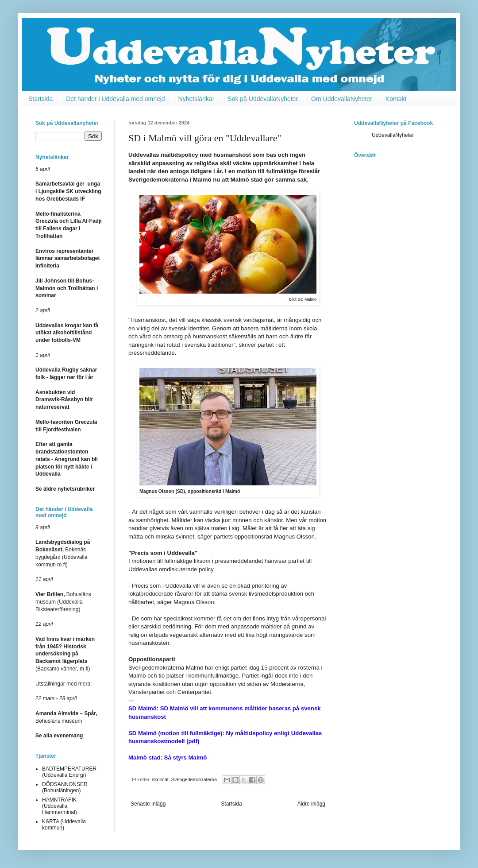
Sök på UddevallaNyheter (263, 99)
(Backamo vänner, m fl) (65, 654)
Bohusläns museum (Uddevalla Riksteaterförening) (63, 602)
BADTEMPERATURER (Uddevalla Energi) (69, 772)
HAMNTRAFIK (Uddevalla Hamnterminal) (60, 806)
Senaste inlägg (148, 804)
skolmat (160, 779)
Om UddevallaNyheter (342, 99)
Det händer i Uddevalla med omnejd (115, 99)
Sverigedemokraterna (194, 779)
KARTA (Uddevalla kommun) (64, 825)
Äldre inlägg (311, 804)
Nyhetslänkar (197, 99)
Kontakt (396, 99)
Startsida (40, 99)
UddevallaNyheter (393, 135)
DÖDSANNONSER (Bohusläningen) (65, 787)
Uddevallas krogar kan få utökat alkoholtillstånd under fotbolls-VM (67, 333)
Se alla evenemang (59, 736)
